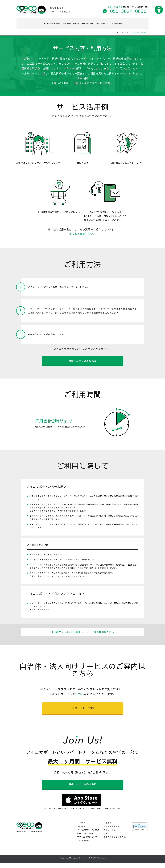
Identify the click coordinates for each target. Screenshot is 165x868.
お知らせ (45, 23)
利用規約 (108, 828)
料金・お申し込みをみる (82, 788)
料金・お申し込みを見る (82, 361)
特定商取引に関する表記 (115, 842)
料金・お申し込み (90, 23)
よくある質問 (135, 23)
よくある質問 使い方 (82, 232)
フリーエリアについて (114, 23)
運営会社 (108, 838)
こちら (80, 696)
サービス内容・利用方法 (66, 23)
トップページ (30, 23)
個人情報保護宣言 (112, 831)
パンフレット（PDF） (82, 710)
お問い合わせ (110, 835)
